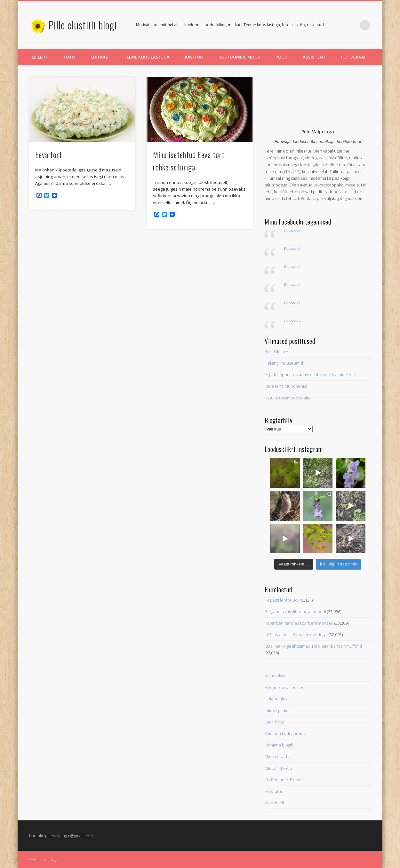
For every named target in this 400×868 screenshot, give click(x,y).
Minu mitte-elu (278, 768)
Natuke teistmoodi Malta (288, 398)
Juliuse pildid (277, 710)
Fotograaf (354, 57)
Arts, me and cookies (284, 687)
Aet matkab (275, 676)
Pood (281, 57)
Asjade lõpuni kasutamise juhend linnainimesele (310, 375)
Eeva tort (49, 154)
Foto (69, 57)
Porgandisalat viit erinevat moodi (295, 612)
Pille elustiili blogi (83, 25)
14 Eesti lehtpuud (281, 600)
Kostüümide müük (239, 57)
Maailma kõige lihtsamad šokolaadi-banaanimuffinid (313, 646)
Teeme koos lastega (147, 57)
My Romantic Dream (284, 780)
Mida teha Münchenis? (286, 386)
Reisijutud (274, 791)
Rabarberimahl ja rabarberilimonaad (299, 623)
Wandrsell (274, 803)
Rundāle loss (277, 351)
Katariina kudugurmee (285, 733)
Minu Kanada (277, 756)
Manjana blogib (279, 745)
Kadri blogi (274, 722)
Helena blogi (276, 699)
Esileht (40, 57)
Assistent (314, 57)
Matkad (100, 57)
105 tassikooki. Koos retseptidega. (296, 635)
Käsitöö (194, 57)
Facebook (292, 230)
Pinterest (352, 25)
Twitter (339, 25)
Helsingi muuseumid (284, 363)
